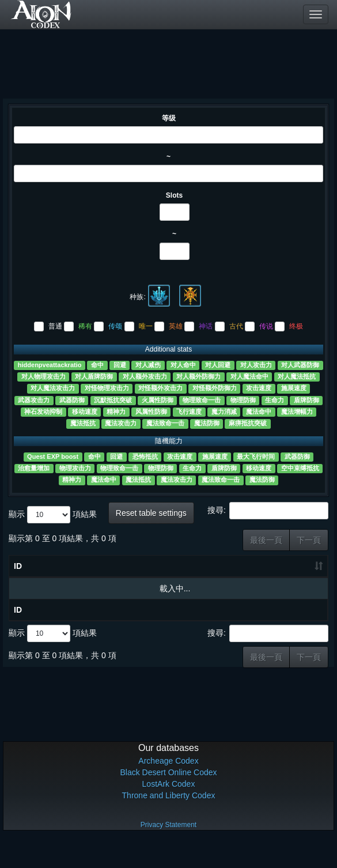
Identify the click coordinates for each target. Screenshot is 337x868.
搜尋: (268, 511)
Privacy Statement (168, 851)
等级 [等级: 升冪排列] (79, 586)
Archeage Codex (168, 787)
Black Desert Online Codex (168, 798)
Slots (174, 195)
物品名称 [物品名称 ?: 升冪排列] (39, 580)
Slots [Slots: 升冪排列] (116, 592)
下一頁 (309, 540)
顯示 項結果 (53, 515)
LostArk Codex (169, 810)
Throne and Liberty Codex (169, 821)
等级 (169, 118)
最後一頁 (266, 540)
